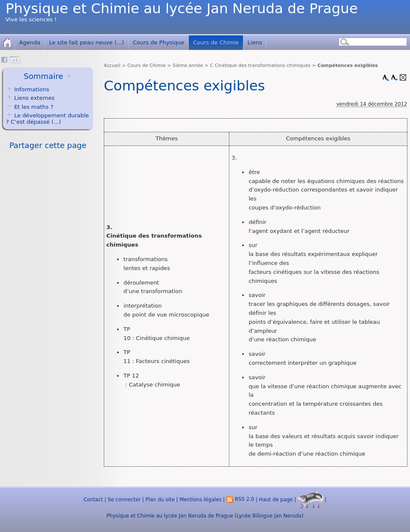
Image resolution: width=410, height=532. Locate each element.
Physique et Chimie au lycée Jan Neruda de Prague (182, 9)
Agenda (30, 42)
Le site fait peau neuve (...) (87, 42)
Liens (255, 42)
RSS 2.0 (240, 499)
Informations (32, 89)
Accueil (112, 65)
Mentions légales (200, 499)
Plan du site (160, 499)
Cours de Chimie (216, 42)
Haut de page (276, 499)
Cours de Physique (159, 42)
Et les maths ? (30, 107)
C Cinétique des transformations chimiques (260, 65)
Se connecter (124, 499)
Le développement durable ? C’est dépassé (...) (47, 119)
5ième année (188, 65)
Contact (93, 499)
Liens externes (34, 98)
